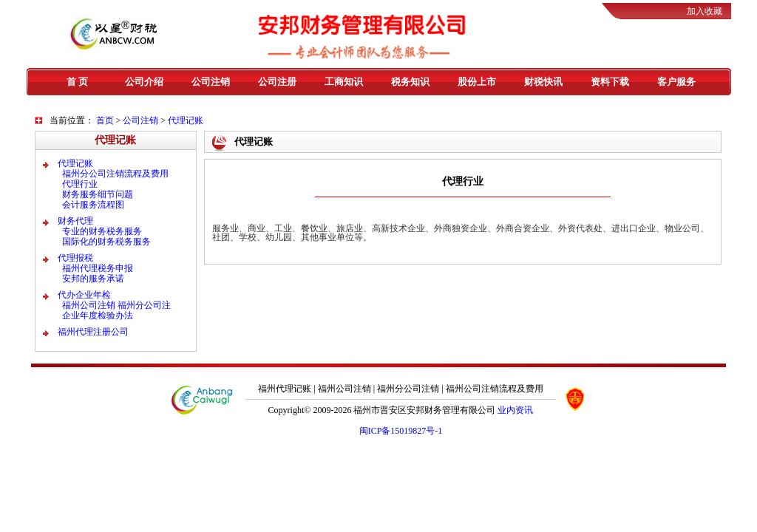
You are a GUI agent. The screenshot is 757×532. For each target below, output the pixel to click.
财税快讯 (543, 82)
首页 (105, 120)
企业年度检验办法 (98, 316)
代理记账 (186, 120)
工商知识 (344, 82)
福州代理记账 (285, 389)
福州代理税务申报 (98, 268)
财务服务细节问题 (98, 194)
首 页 (77, 82)
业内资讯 (515, 410)
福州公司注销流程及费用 (495, 389)
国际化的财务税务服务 (106, 242)
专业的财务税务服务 (102, 231)
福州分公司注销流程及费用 (115, 174)
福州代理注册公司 (93, 332)
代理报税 (75, 258)
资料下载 (610, 82)
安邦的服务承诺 (93, 279)
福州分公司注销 (408, 389)
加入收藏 (705, 11)
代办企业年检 (84, 295)
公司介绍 (144, 82)
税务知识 (410, 82)
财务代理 (75, 221)
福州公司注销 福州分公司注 (116, 305)
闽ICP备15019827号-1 (401, 431)
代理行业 (80, 184)
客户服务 (676, 82)
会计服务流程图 (93, 205)
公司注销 (211, 82)
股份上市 (477, 82)
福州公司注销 (344, 389)
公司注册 (277, 82)
